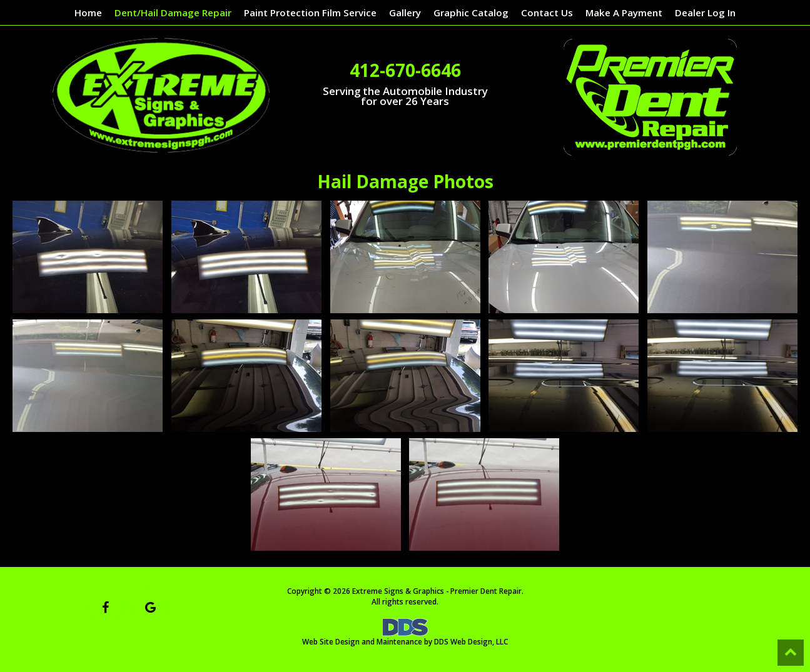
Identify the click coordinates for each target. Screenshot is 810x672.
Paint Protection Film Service (310, 13)
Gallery (405, 13)
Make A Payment (624, 13)
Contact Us (547, 13)
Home (88, 13)
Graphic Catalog (471, 13)
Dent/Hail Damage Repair (173, 13)
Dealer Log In (705, 13)
